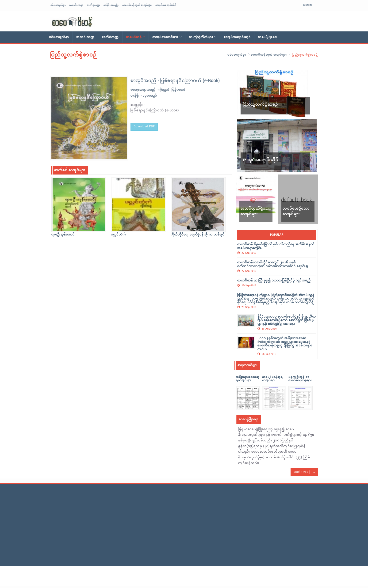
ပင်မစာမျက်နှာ (58, 5)
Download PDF (144, 125)
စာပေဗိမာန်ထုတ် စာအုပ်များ (137, 5)
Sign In (307, 5)
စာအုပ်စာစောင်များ (167, 37)
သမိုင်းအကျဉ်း (111, 5)
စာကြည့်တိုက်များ (203, 37)
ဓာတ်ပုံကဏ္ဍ (93, 5)
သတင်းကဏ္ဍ (76, 5)
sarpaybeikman (73, 22)
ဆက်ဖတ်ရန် (304, 472)
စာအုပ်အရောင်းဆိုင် (166, 5)
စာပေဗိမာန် (136, 37)
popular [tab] (277, 235)
